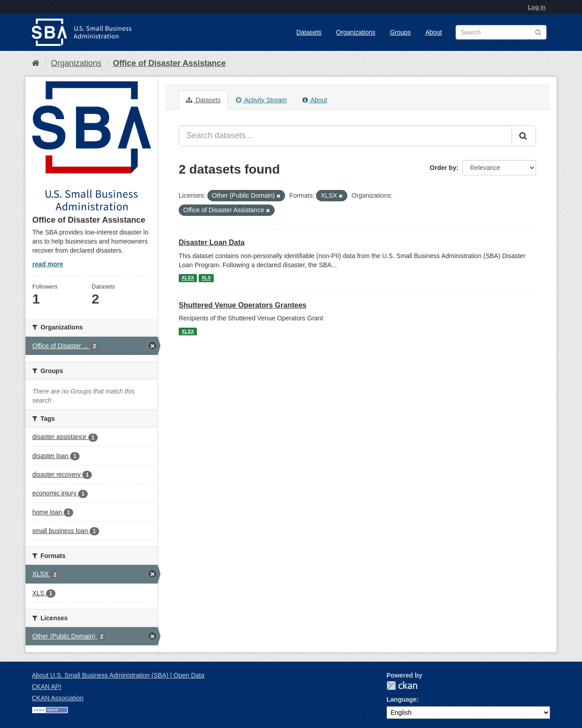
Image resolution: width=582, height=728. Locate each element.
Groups (400, 32)
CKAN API (47, 687)
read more (48, 264)
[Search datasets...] (345, 136)
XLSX (188, 278)
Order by (443, 168)
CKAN (402, 686)
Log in (537, 7)
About (434, 32)
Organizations (356, 32)
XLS (206, 278)
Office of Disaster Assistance (169, 63)
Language (401, 699)
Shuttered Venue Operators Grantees (243, 305)
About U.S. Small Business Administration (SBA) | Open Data (118, 675)
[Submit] (524, 136)
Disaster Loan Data (212, 242)
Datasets (309, 32)
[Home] (36, 63)
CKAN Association (58, 698)
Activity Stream (261, 100)
